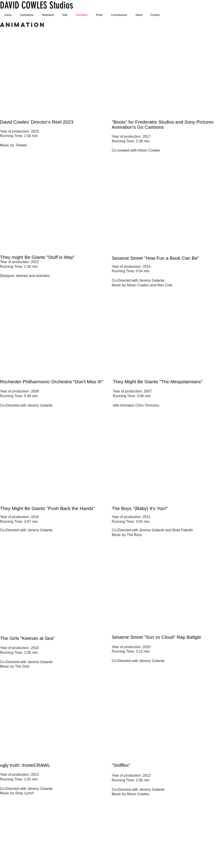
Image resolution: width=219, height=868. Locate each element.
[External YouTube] (54, 73)
